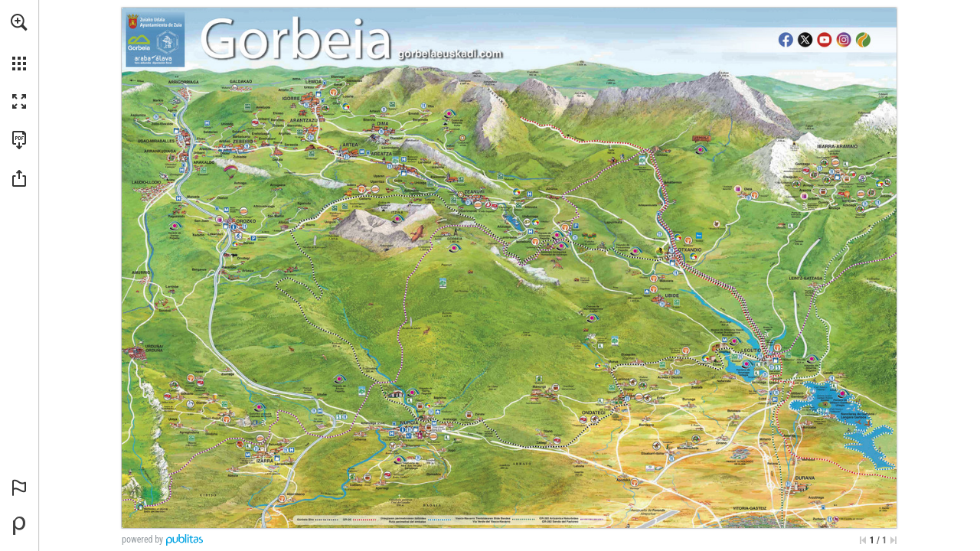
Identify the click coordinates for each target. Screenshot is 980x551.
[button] (19, 22)
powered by (142, 540)
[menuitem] (19, 42)
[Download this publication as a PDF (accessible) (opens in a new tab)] (19, 140)
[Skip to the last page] (893, 540)
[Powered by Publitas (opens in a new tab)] (19, 526)
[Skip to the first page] (863, 540)
